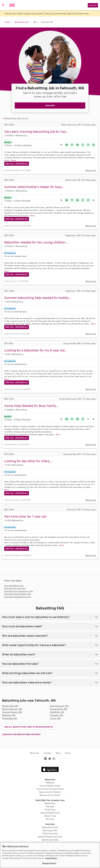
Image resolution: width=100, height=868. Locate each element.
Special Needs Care (50, 813)
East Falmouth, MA (59, 706)
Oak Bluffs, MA (57, 712)
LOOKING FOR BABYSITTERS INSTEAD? (21, 734)
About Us (34, 753)
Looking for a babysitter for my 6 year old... (36, 350)
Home (7, 22)
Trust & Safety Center (50, 786)
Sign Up (93, 5)
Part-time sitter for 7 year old (25, 516)
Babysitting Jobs (22, 22)
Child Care (50, 810)
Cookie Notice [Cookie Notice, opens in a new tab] (51, 858)
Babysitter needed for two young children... (36, 242)
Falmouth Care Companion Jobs (19, 591)
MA (35, 22)
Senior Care (50, 816)
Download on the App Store (50, 769)
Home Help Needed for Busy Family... (32, 406)
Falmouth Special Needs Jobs (18, 594)
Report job (91, 170)
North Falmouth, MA (12, 709)
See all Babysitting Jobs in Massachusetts (29, 727)
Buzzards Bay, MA (59, 709)
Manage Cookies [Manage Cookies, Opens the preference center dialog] (49, 863)
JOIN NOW (50, 105)
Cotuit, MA (55, 718)
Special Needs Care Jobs (50, 837)
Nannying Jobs (50, 830)
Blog (58, 753)
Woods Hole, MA (10, 706)
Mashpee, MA (9, 715)
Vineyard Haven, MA (12, 712)
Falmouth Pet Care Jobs (15, 588)
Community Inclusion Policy (50, 789)
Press (68, 753)
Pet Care (50, 819)
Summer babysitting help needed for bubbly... (38, 298)
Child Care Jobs (50, 833)
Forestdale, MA (10, 718)
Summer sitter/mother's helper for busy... (34, 187)
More (14, 160)
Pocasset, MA (57, 715)
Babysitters (50, 803)
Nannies (50, 806)
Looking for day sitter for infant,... (29, 461)
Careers (47, 753)
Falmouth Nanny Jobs (14, 586)
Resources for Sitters (50, 795)
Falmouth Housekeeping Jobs (17, 597)
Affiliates (50, 783)
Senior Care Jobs (50, 840)
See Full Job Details (17, 164)
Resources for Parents (50, 792)
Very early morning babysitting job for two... (36, 131)
